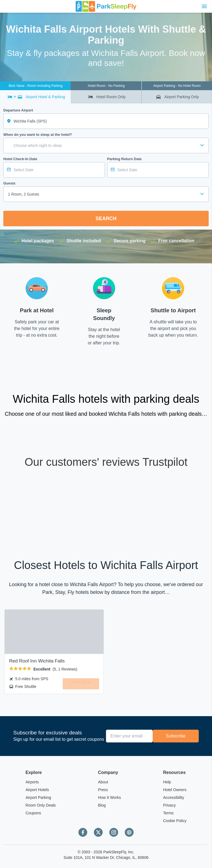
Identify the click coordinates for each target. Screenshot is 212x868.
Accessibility (174, 797)
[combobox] (106, 194)
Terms (168, 813)
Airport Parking (38, 797)
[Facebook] (83, 832)
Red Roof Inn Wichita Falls (37, 661)
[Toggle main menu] (204, 6)
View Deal (81, 683)
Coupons (33, 813)
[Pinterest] (129, 832)
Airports (32, 782)
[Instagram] (114, 832)
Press (103, 790)
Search (106, 219)
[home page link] (106, 6)
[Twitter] (98, 832)
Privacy (169, 805)
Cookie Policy (175, 821)
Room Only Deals (41, 805)
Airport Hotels (37, 790)
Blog (102, 805)
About (103, 782)
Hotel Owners (175, 790)
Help (167, 782)
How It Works (109, 797)
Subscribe (176, 736)
